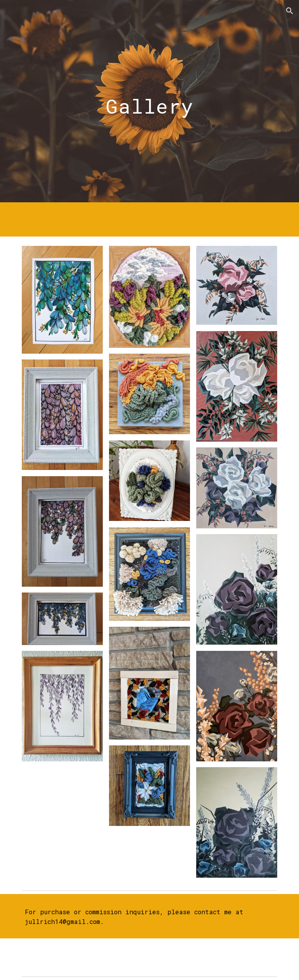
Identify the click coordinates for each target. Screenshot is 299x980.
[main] (149, 101)
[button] (290, 11)
